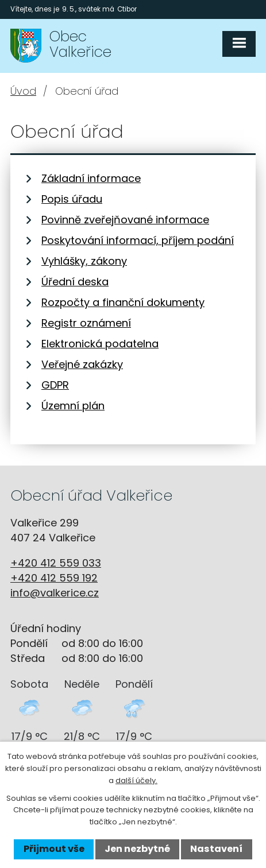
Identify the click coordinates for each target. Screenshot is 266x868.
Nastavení (216, 849)
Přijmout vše (54, 849)
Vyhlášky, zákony (84, 261)
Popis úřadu (72, 199)
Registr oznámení (86, 323)
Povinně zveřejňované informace (125, 220)
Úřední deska (75, 282)
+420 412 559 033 (56, 563)
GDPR (55, 385)
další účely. (136, 780)
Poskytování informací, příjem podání (138, 240)
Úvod (23, 91)
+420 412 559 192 (54, 578)
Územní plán (73, 406)
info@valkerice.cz (55, 593)
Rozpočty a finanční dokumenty (123, 302)
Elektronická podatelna (100, 344)
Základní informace (91, 178)
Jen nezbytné (137, 849)
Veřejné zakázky (82, 364)
